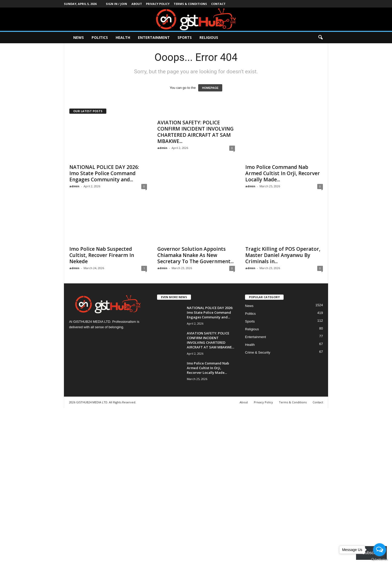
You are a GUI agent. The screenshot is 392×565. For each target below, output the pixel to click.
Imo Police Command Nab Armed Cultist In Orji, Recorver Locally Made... (283, 173)
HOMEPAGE (210, 88)
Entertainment (154, 37)
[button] (320, 38)
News (79, 37)
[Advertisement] (155, 486)
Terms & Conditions (190, 4)
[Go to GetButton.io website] (380, 560)
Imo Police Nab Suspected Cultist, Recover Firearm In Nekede (102, 255)
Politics (100, 37)
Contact (218, 4)
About (137, 4)
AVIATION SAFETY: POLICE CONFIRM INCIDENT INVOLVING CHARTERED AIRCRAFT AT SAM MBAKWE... (195, 132)
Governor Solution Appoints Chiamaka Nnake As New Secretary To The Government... (195, 255)
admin (74, 186)
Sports (185, 37)
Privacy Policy (158, 4)
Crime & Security (258, 352)
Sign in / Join (116, 4)
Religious (209, 37)
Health (123, 37)
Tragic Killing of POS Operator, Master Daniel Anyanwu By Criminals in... (283, 255)
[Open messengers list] (380, 550)
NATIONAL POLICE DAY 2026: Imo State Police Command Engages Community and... (104, 173)
